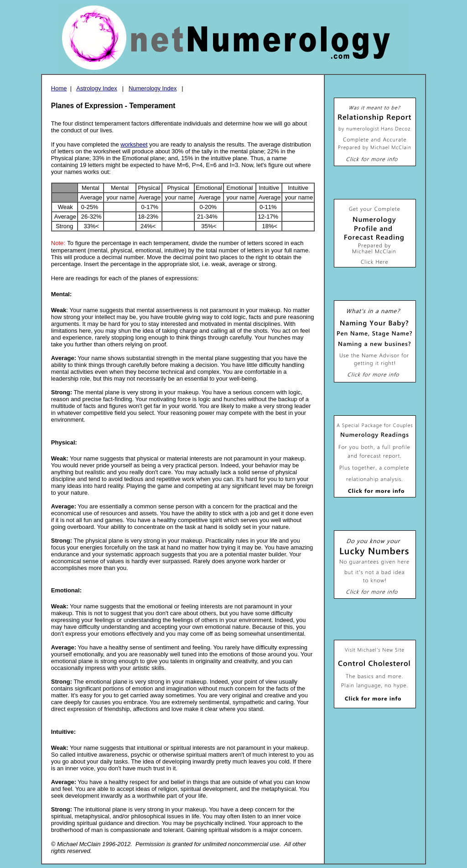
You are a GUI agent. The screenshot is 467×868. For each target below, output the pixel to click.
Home (59, 88)
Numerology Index (153, 88)
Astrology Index (97, 88)
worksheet (134, 144)
